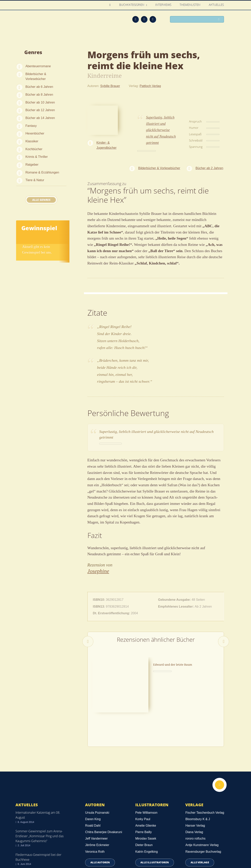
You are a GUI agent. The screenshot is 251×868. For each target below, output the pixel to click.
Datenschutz (25, 844)
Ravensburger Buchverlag (203, 796)
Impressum (24, 850)
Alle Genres (41, 200)
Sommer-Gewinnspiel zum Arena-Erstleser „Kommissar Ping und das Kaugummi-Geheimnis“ (40, 781)
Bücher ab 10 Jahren (40, 102)
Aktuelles (217, 5)
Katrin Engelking (147, 796)
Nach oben (219, 730)
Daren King (93, 764)
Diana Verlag (194, 777)
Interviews (164, 5)
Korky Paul (143, 764)
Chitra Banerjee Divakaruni (104, 777)
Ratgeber (32, 165)
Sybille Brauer (110, 86)
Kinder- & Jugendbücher (107, 145)
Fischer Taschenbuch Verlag (205, 757)
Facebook (144, 19)
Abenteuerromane (38, 66)
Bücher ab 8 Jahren (39, 95)
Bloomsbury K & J (198, 764)
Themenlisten (190, 5)
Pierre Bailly (144, 777)
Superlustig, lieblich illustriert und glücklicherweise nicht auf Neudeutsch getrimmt (161, 130)
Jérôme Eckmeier (97, 790)
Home (111, 5)
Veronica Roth (95, 796)
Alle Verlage (200, 807)
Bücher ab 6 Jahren (39, 87)
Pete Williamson (146, 757)
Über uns (183, 851)
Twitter (153, 19)
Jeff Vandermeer (96, 783)
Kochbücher (34, 149)
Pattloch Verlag (150, 86)
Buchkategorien (132, 5)
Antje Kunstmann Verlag (202, 790)
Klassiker (32, 141)
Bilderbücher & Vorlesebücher (36, 76)
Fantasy (31, 126)
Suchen (220, 20)
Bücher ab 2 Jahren (209, 168)
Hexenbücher (35, 133)
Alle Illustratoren (155, 807)
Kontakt (165, 851)
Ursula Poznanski (97, 757)
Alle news (28, 819)
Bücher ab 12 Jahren (40, 110)
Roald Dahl (93, 770)
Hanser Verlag (195, 770)
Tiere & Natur (35, 180)
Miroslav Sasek (146, 783)
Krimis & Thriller (37, 157)
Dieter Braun (144, 790)
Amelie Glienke (146, 770)
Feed (136, 19)
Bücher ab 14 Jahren (40, 118)
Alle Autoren (100, 807)
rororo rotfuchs (195, 783)
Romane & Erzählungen (42, 172)
